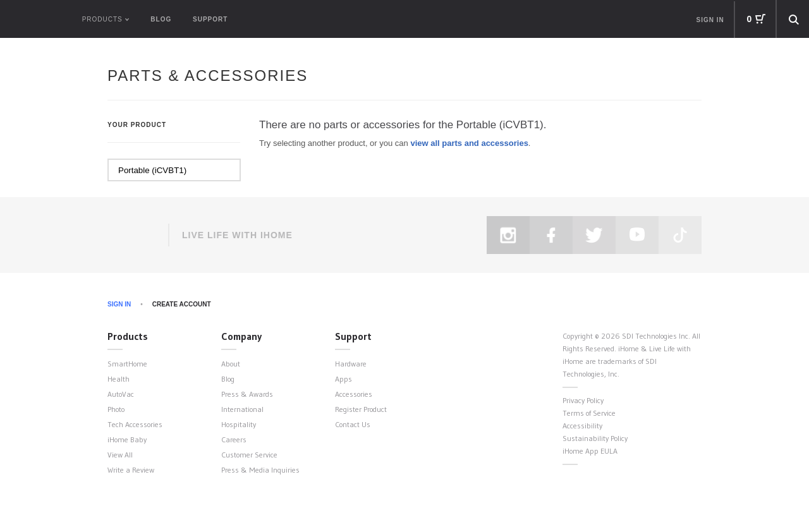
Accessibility (582, 426)
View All (120, 455)
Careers (234, 439)
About (231, 364)
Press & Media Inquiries (260, 470)
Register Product (361, 409)
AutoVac (121, 394)
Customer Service (249, 455)
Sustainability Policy (595, 438)
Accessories (354, 394)
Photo (116, 409)
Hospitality (239, 424)
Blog (161, 19)
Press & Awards (247, 394)
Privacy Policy (583, 400)
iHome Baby (127, 439)
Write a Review (131, 470)
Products (128, 336)
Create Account (182, 304)
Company (241, 336)
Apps (344, 379)
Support (210, 19)
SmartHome (127, 364)
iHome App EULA (590, 451)
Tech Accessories (135, 424)
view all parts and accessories (469, 143)
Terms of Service (589, 413)
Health (119, 379)
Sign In (119, 304)
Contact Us (353, 424)
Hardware (351, 364)
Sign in (710, 20)
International (242, 409)
